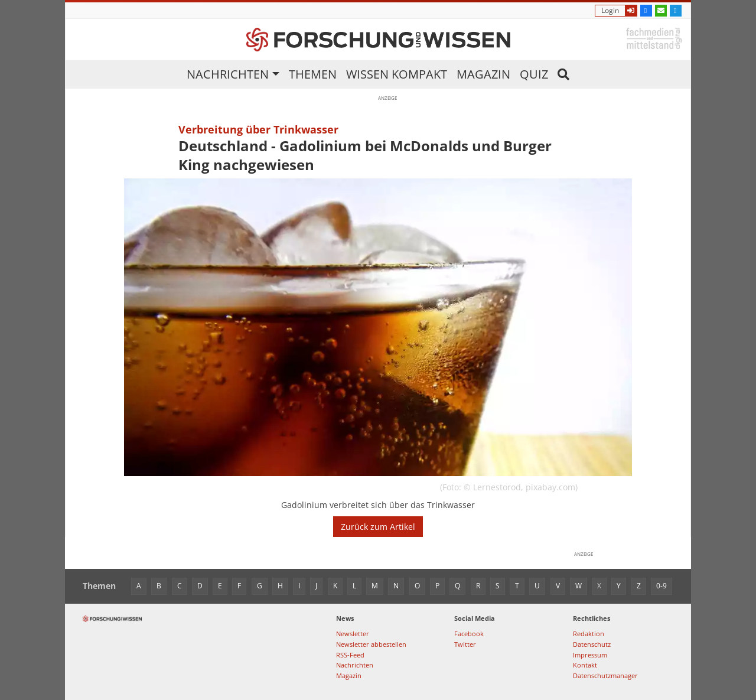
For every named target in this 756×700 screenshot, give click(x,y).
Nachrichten (228, 74)
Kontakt (585, 665)
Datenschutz (592, 644)
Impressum (590, 655)
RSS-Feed (350, 655)
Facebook (469, 634)
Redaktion (589, 634)
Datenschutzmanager (605, 675)
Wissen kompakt (397, 74)
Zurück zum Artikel (378, 527)
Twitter (465, 644)
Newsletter (353, 634)
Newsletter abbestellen (371, 644)
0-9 (661, 586)
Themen (313, 74)
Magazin (483, 74)
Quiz (534, 74)
